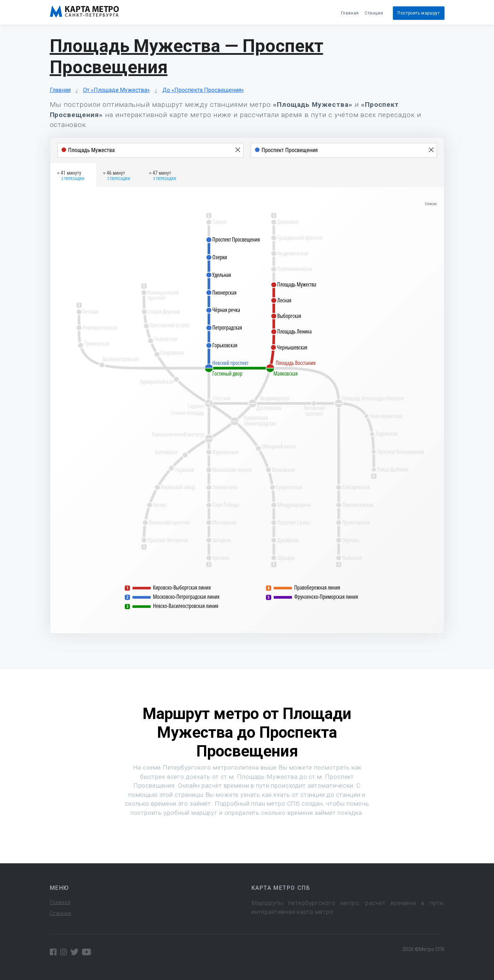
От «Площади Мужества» (117, 90)
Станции (374, 13)
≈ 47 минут (163, 176)
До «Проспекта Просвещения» (203, 90)
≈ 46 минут (117, 176)
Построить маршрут (419, 13)
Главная (350, 13)
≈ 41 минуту (71, 176)
